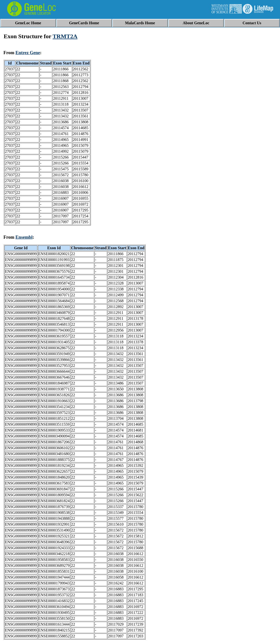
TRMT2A (65, 36)
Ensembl (24, 237)
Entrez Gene (28, 53)
